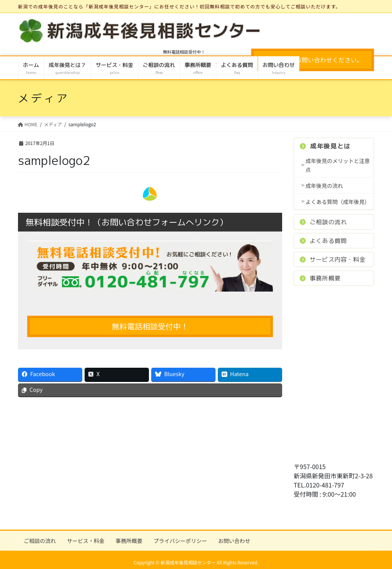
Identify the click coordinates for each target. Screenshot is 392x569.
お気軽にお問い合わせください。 (313, 60)
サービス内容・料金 (333, 259)
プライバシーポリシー (180, 541)
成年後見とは (325, 146)
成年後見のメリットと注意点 (338, 165)
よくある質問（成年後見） (338, 202)
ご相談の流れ (323, 222)
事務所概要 (320, 278)
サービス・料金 (86, 541)
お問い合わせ (234, 541)
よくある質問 (323, 241)
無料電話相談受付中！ (150, 326)
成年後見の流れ (324, 186)
